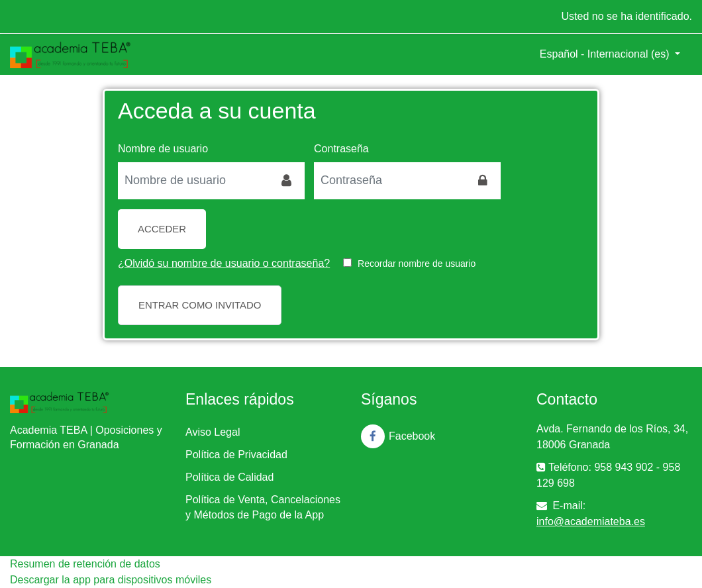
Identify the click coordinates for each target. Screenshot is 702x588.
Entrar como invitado (200, 305)
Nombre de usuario (163, 149)
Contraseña (341, 149)
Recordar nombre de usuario (417, 264)
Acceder (162, 229)
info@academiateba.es (591, 521)
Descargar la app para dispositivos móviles (111, 580)
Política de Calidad (229, 477)
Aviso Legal (213, 432)
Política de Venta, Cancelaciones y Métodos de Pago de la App (263, 507)
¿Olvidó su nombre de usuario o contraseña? (224, 263)
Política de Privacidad (236, 455)
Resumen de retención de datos (85, 564)
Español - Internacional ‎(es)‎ (606, 54)
